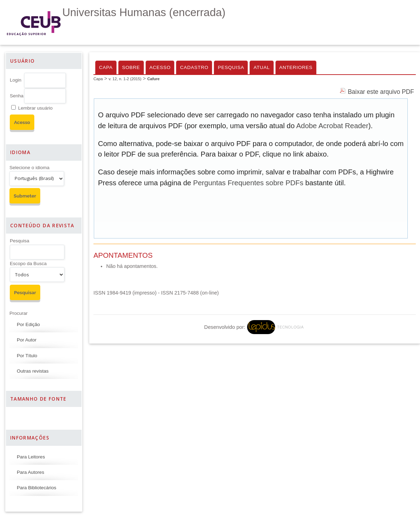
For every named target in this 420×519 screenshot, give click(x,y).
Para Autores (30, 472)
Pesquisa (20, 241)
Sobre (131, 67)
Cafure (153, 79)
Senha (17, 96)
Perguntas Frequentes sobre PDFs (248, 183)
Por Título (27, 356)
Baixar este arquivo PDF (381, 92)
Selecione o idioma (29, 168)
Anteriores (296, 67)
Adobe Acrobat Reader (332, 126)
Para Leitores (31, 457)
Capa (106, 67)
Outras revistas (33, 371)
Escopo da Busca (28, 264)
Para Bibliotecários (37, 488)
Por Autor (27, 340)
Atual (261, 67)
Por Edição (28, 324)
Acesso (160, 67)
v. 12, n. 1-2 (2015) (125, 79)
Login (16, 80)
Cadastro (194, 67)
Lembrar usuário (35, 108)
